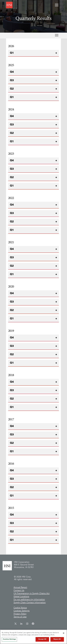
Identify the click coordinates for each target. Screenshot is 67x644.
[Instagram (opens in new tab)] (27, 624)
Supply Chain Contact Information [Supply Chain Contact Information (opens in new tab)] (30, 603)
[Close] (64, 634)
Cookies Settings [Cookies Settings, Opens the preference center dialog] (9, 640)
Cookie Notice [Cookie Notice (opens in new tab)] (20, 608)
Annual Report (20, 588)
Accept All (42, 640)
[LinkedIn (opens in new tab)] (21, 624)
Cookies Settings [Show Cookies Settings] (22, 611)
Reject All (57, 640)
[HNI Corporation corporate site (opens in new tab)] (9, 5)
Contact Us (19, 591)
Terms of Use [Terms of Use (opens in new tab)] (20, 617)
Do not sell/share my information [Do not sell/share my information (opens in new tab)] (29, 600)
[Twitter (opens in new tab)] (16, 624)
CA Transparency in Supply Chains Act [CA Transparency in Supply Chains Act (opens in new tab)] (32, 594)
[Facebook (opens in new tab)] (33, 624)
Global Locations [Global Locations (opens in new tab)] (21, 597)
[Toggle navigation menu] (57, 5)
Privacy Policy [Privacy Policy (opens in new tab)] (20, 614)
